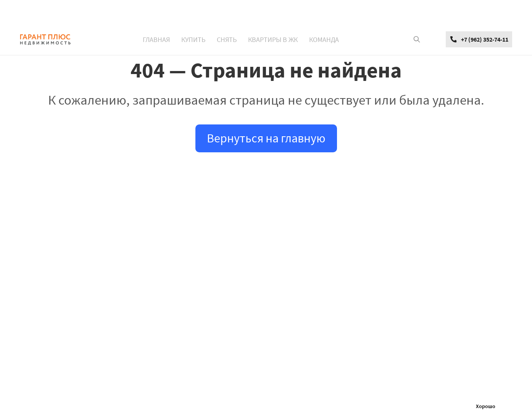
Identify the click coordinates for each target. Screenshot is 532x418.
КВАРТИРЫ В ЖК (273, 40)
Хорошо (486, 406)
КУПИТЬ (193, 40)
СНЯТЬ (227, 40)
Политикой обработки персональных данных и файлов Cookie (392, 406)
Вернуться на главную (266, 138)
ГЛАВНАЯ (156, 40)
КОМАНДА (324, 40)
